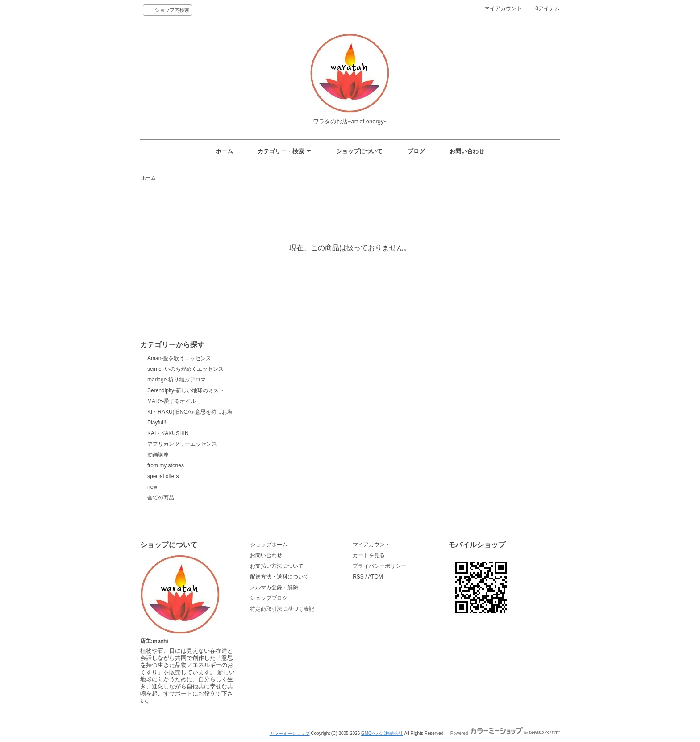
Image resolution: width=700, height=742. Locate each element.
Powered (505, 733)
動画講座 (158, 455)
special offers (163, 476)
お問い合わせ (467, 151)
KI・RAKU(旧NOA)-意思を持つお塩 (190, 412)
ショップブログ (269, 598)
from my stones (166, 465)
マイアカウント (503, 8)
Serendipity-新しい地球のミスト (186, 390)
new (152, 487)
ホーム (224, 151)
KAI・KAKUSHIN (168, 433)
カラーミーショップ (290, 733)
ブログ (416, 151)
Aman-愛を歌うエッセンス (179, 358)
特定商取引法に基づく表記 (282, 609)
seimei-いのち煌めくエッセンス (185, 369)
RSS (358, 577)
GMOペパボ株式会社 (382, 733)
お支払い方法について (277, 566)
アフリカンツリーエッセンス (182, 444)
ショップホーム (269, 545)
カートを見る (369, 555)
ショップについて (359, 151)
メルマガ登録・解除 (274, 587)
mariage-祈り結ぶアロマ (177, 380)
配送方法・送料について (279, 577)
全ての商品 (161, 498)
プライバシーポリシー (379, 566)
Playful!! (157, 423)
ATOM (375, 577)
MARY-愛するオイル (172, 401)
